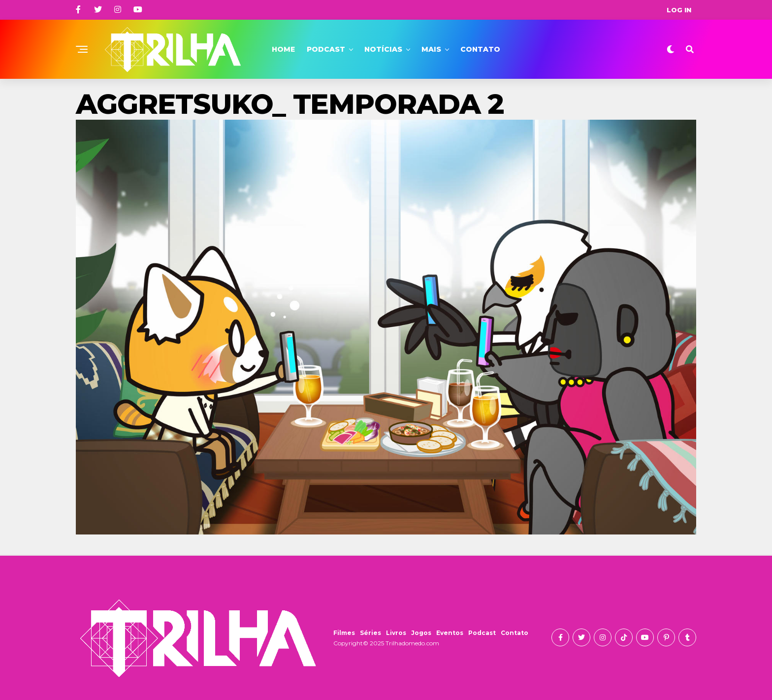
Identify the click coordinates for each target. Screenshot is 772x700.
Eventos (450, 633)
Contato (480, 49)
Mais (431, 49)
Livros (396, 633)
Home (283, 49)
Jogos (421, 633)
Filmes (344, 633)
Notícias (383, 49)
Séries (370, 633)
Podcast (326, 49)
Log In (679, 10)
